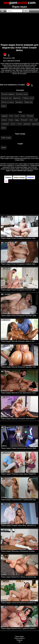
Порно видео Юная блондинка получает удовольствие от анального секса (20, 315)
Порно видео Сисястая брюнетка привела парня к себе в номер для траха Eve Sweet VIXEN (20, 603)
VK (19, 642)
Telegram (20, 640)
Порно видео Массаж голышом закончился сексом (20, 419)
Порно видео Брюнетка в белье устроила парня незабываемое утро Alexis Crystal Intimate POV (20, 577)
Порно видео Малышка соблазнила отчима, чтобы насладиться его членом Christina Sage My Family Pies (20, 551)
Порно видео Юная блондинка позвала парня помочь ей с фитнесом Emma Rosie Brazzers (20, 264)
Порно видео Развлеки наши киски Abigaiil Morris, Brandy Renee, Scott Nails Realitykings (20, 474)
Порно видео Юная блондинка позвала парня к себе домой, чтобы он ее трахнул (20, 238)
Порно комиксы (20, 638)
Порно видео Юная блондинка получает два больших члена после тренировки (20, 290)
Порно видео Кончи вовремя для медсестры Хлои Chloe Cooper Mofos (19, 48)
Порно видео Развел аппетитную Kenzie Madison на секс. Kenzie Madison (20, 448)
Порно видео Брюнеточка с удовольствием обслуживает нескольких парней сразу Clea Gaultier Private (20, 628)
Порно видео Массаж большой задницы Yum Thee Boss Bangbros (20, 367)
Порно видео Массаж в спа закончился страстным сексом (20, 393)
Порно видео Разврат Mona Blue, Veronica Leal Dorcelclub (20, 525)
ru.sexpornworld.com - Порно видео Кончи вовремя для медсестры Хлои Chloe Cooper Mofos (19, 158)
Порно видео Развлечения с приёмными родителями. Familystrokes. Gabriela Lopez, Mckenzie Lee (20, 500)
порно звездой (28, 171)
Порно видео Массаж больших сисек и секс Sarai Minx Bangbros (20, 341)
